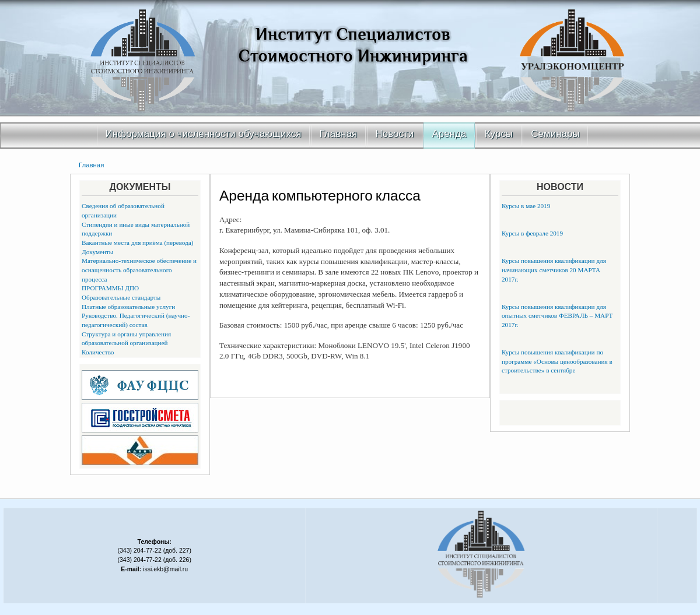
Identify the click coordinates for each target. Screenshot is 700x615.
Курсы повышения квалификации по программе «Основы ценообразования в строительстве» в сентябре (557, 361)
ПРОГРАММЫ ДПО (110, 288)
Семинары (555, 134)
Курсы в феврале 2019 (532, 233)
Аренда (449, 134)
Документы (97, 252)
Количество (98, 352)
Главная (339, 134)
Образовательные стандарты (121, 297)
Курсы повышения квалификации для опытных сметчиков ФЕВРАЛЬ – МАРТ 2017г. (557, 316)
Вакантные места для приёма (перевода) (138, 243)
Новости (395, 134)
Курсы (499, 134)
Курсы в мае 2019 (526, 206)
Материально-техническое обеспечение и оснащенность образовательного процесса (139, 270)
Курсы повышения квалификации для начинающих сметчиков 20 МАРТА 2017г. (554, 270)
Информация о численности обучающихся (204, 134)
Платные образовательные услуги (128, 307)
